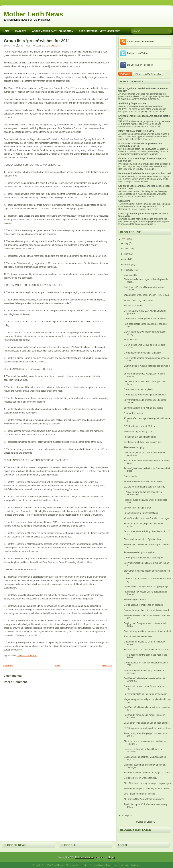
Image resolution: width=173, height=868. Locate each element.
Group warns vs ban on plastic (138, 389)
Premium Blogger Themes (101, 865)
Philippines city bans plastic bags (140, 437)
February (129, 270)
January (129, 275)
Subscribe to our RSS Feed (141, 42)
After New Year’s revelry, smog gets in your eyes (147, 783)
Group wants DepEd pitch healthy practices (145, 319)
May (127, 254)
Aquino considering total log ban (139, 552)
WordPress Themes (56, 865)
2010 (125, 815)
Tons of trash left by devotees (138, 636)
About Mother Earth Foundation (53, 31)
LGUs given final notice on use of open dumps (146, 723)
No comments (53, 46)
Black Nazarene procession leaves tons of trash (147, 650)
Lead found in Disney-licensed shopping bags (146, 587)
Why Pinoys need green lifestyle (139, 794)
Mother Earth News (33, 14)
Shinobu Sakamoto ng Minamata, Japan (143, 408)
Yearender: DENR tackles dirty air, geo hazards (147, 773)
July (127, 243)
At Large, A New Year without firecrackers (144, 799)
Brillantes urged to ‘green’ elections (141, 513)
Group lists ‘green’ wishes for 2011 (37, 41)
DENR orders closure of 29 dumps (140, 426)
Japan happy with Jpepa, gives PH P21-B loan (146, 295)
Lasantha (84, 865)
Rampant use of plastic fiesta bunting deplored (146, 610)
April (127, 259)
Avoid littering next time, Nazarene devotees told (147, 631)
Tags (137, 74)
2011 (125, 239)
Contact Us (124, 201)
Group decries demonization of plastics (143, 353)
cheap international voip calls (128, 865)
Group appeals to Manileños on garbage (143, 605)
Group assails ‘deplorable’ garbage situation (145, 395)
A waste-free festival (134, 413)
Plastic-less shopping (134, 447)
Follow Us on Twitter (138, 53)
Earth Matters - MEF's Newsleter (100, 31)
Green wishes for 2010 (27, 656)
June (127, 249)
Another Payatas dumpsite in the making (143, 481)
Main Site (21, 31)
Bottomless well (131, 340)
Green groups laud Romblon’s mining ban (144, 558)
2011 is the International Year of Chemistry (144, 487)
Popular (125, 74)
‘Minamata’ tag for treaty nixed (138, 432)
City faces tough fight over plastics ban (142, 442)
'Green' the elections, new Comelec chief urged (147, 518)
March (128, 265)
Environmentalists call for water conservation (145, 694)
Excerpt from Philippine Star (137, 508)
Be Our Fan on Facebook (140, 65)
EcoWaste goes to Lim (135, 600)
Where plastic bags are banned (139, 300)
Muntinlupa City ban (133, 306)
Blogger (151, 822)
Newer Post (8, 666)
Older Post (107, 666)
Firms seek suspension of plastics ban (142, 539)
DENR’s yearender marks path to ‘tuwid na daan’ (147, 728)
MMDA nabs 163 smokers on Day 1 (136, 131)
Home (6, 31)
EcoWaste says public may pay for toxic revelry (147, 789)
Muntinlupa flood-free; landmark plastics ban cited (145, 173)
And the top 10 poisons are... (133, 103)
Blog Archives (153, 74)
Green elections (131, 476)
